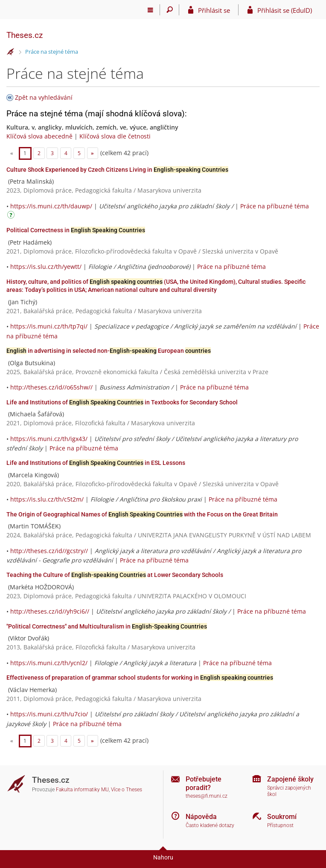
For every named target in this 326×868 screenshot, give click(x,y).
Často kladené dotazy (210, 825)
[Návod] (12, 216)
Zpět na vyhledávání (44, 97)
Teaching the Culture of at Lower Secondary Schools (115, 575)
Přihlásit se (214, 10)
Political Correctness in (76, 230)
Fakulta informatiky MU (82, 790)
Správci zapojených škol (289, 791)
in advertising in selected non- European (109, 351)
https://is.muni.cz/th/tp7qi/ (49, 326)
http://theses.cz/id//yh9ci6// (50, 611)
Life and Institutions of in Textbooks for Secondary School (122, 402)
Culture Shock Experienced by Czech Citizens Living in (117, 170)
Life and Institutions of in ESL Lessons (96, 463)
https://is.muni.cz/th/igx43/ (49, 439)
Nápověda (201, 817)
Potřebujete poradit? (204, 783)
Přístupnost (280, 825)
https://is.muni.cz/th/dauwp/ (51, 206)
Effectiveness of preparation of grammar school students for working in (140, 678)
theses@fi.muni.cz (207, 796)
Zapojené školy (290, 779)
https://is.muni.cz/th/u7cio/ (49, 714)
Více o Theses (127, 790)
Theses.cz (25, 35)
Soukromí (282, 817)
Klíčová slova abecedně (39, 136)
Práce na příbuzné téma (275, 206)
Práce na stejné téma (52, 52)
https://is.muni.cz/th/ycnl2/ (49, 663)
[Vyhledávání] (170, 10)
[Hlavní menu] (150, 10)
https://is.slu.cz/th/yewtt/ (46, 267)
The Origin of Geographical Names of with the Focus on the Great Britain (142, 514)
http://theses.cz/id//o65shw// (51, 387)
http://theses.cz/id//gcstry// (49, 551)
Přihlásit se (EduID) (285, 10)
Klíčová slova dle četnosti (115, 136)
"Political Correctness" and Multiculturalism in (107, 626)
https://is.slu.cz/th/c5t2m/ (47, 499)
